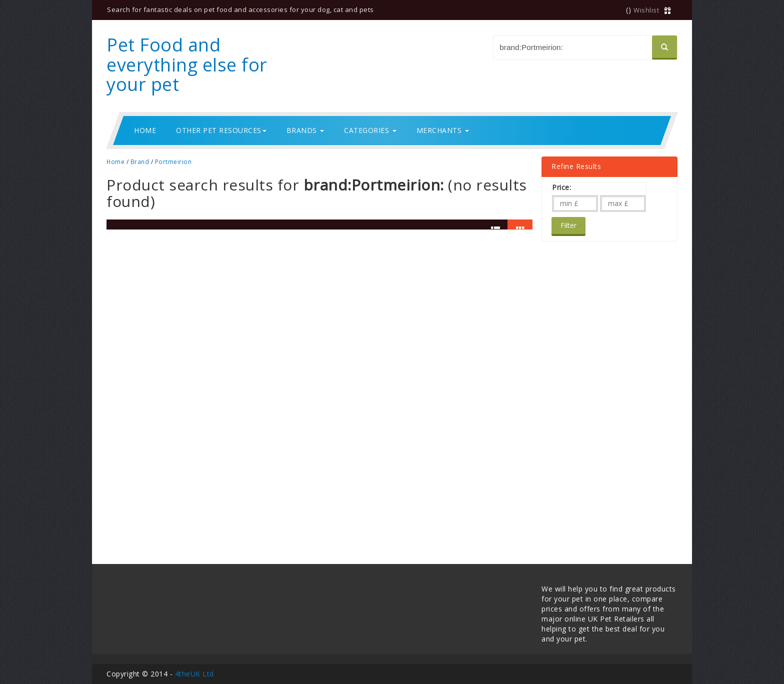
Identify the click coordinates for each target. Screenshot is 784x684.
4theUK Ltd (194, 674)
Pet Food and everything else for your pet (187, 64)
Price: (561, 187)
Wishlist (646, 10)
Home (145, 130)
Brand (140, 161)
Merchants (443, 130)
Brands (305, 130)
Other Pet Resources (221, 130)
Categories (370, 130)
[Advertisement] (591, 391)
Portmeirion (173, 161)
